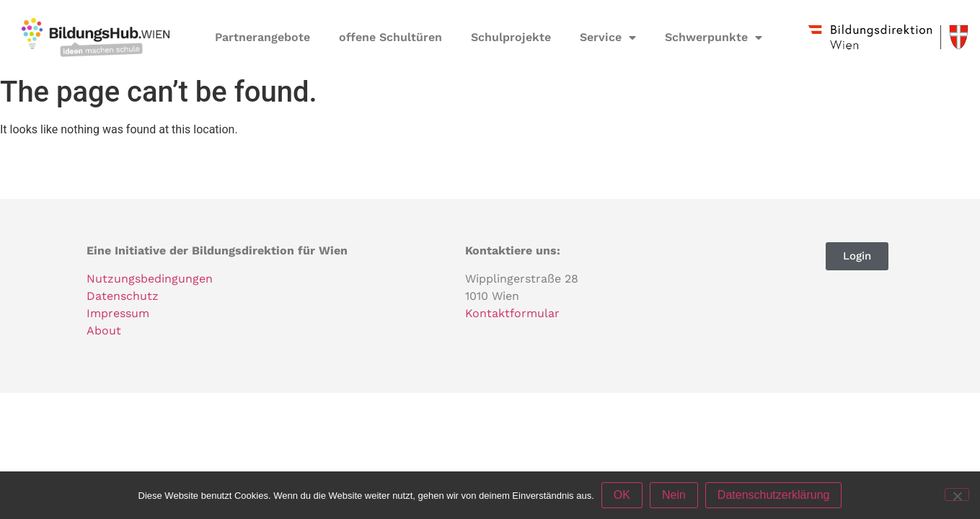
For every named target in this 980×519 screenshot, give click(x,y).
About (104, 331)
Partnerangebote (262, 37)
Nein (674, 495)
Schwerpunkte (714, 37)
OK (622, 495)
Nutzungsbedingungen (150, 279)
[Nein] (957, 494)
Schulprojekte (511, 37)
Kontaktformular (512, 313)
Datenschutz (123, 296)
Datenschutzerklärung (774, 495)
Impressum (118, 313)
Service (608, 37)
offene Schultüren (390, 37)
